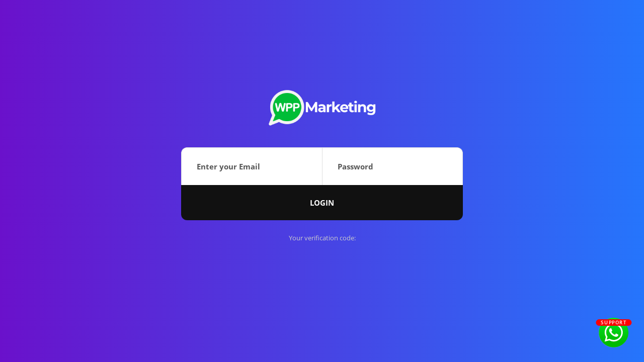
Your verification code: (322, 238)
